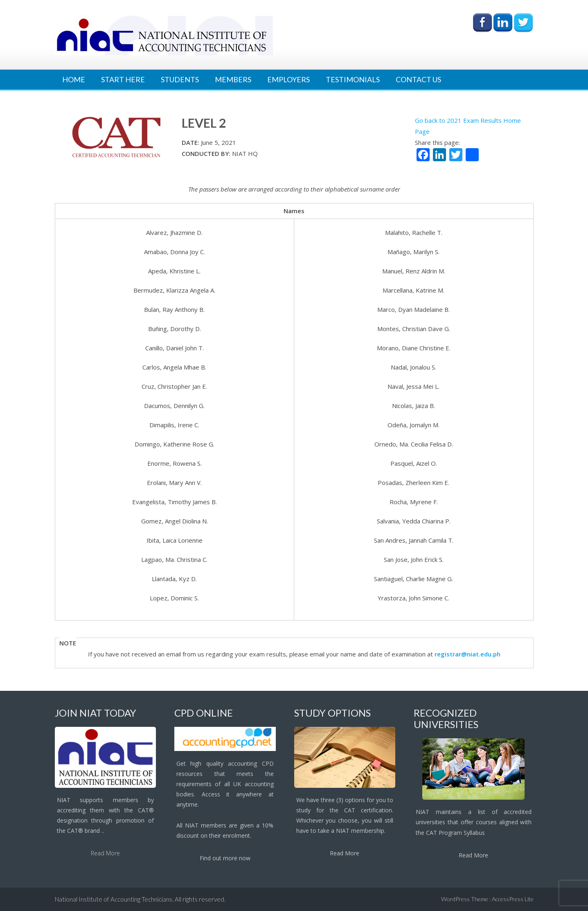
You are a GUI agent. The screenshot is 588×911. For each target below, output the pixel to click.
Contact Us (418, 79)
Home (74, 79)
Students (180, 79)
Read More (105, 853)
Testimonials (353, 79)
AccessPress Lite (513, 899)
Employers (288, 79)
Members (233, 79)
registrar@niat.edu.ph (467, 654)
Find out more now (225, 858)
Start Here (123, 79)
